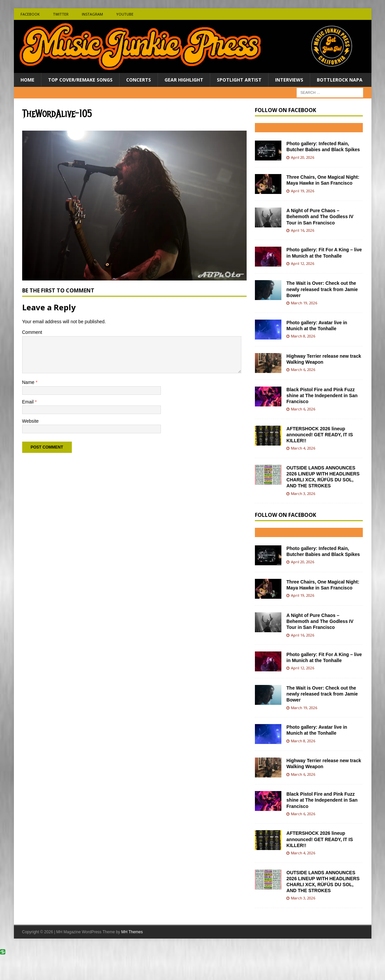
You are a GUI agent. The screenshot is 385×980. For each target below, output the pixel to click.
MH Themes (132, 932)
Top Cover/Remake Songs (80, 80)
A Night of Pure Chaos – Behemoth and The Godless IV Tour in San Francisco (320, 216)
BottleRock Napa (340, 80)
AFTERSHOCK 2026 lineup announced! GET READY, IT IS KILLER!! (320, 435)
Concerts (139, 80)
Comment (32, 332)
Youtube (125, 14)
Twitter (61, 14)
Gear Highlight (184, 80)
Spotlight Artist (239, 80)
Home (27, 80)
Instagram (92, 14)
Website (30, 421)
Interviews (289, 80)
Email (29, 402)
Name (29, 382)
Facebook (30, 14)
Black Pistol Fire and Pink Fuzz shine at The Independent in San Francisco (322, 396)
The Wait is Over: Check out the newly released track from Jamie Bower (322, 289)
